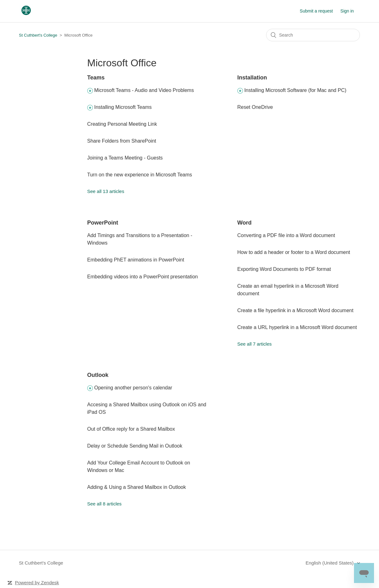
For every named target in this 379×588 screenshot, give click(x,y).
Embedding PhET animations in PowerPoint (136, 260)
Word (245, 223)
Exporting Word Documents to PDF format (284, 269)
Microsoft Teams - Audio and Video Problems (144, 90)
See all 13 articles (106, 191)
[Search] (313, 35)
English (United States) (330, 563)
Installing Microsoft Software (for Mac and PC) (295, 90)
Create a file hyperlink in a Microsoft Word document (295, 310)
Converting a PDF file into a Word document (286, 235)
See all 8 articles (104, 504)
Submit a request (316, 11)
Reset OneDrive (255, 107)
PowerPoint (103, 223)
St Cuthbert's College (38, 35)
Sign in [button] (347, 11)
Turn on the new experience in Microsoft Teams (140, 175)
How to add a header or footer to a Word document (294, 252)
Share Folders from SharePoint (122, 141)
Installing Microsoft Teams (123, 107)
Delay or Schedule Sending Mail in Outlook (135, 446)
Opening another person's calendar (133, 388)
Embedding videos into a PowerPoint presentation (143, 277)
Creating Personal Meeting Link (122, 124)
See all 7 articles (255, 344)
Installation (252, 78)
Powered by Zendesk (37, 583)
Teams (96, 78)
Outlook (98, 375)
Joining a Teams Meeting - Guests (125, 158)
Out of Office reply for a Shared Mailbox (131, 429)
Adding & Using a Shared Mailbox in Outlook (137, 487)
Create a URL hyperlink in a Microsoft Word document (297, 327)
